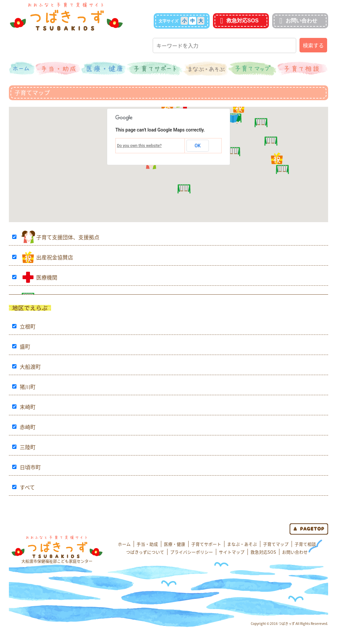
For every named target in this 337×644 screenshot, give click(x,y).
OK (198, 146)
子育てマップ (276, 544)
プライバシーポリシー (192, 552)
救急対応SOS (239, 21)
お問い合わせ (298, 21)
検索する (313, 45)
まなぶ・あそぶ (242, 544)
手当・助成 (147, 544)
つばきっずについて (145, 552)
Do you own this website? (140, 146)
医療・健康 (175, 544)
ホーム (124, 544)
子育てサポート (206, 544)
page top (309, 529)
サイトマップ (232, 552)
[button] (277, 158)
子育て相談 (305, 544)
